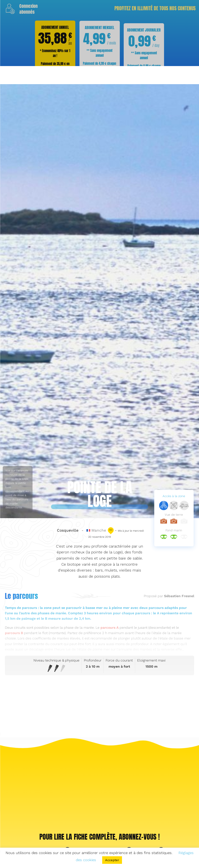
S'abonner (101, 129)
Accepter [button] (112, 860)
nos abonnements (114, 117)
